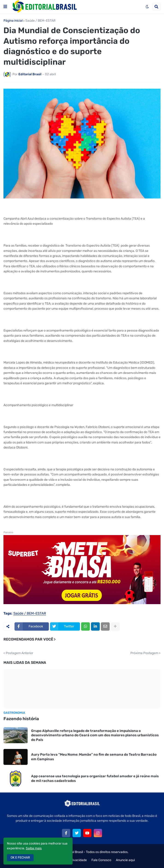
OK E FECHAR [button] (20, 858)
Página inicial (13, 21)
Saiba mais (34, 848)
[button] (5, 7)
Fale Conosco (101, 860)
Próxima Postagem (144, 653)
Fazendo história (21, 719)
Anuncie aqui (125, 860)
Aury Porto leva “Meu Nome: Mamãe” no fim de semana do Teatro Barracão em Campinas (94, 757)
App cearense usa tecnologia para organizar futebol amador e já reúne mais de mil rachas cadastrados (95, 778)
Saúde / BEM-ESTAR (40, 21)
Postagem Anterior (19, 653)
